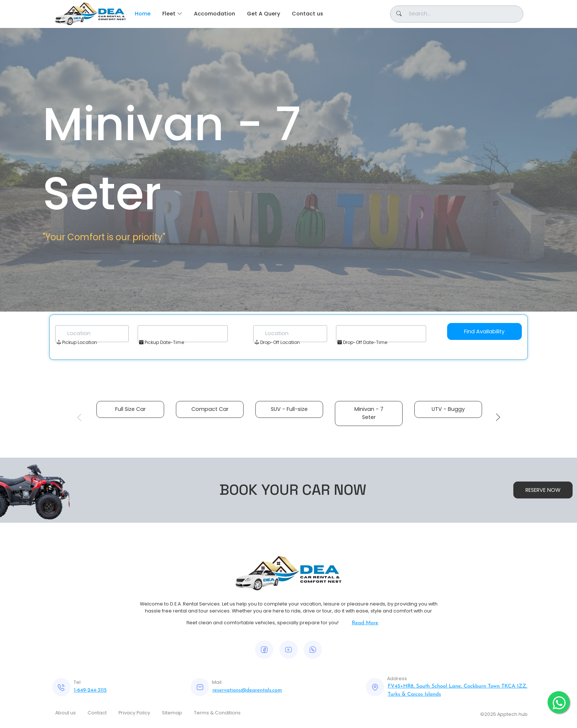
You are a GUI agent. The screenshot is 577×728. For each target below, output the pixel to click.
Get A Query (263, 14)
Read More (365, 623)
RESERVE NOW (543, 490)
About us (66, 713)
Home (143, 14)
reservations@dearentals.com (247, 690)
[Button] (457, 14)
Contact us (307, 14)
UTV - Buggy (448, 409)
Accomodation (215, 14)
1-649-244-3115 (90, 690)
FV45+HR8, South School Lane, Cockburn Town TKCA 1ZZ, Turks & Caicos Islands (457, 690)
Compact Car (210, 409)
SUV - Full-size (289, 409)
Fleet (169, 14)
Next (498, 418)
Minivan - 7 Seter (369, 413)
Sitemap (172, 713)
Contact (97, 713)
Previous (79, 418)
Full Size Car (130, 409)
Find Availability (484, 331)
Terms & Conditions (217, 713)
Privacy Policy (134, 713)
